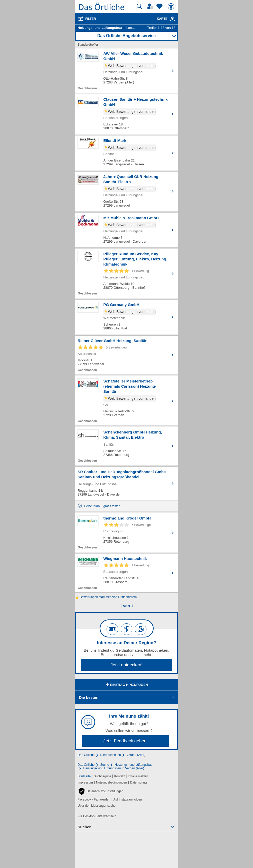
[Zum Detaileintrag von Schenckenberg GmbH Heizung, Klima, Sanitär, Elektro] (127, 446)
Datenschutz (139, 782)
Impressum (85, 782)
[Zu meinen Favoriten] (160, 6)
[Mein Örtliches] (151, 6)
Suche (105, 765)
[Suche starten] (139, 6)
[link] (172, 19)
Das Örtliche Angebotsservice (126, 36)
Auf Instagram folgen (128, 799)
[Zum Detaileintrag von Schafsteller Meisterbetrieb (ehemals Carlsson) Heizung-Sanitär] (127, 401)
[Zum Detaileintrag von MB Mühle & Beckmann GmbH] (127, 230)
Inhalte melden (138, 776)
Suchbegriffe (102, 776)
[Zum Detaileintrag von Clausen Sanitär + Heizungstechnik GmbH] (127, 114)
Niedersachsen (111, 755)
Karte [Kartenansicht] (166, 19)
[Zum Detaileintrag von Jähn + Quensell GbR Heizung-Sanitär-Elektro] (127, 191)
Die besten (89, 697)
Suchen (85, 827)
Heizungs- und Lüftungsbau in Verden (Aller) (114, 768)
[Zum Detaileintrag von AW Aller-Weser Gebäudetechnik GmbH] (127, 71)
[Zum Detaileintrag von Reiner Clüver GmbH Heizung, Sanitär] (127, 355)
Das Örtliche (86, 755)
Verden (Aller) (136, 755)
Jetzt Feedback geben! (126, 741)
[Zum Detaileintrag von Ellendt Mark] (127, 153)
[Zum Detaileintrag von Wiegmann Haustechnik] (127, 573)
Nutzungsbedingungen (111, 782)
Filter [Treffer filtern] (91, 19)
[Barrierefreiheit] (172, 6)
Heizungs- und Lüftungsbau (134, 765)
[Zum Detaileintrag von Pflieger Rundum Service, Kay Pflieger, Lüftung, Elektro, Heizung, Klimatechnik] (127, 273)
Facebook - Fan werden (94, 799)
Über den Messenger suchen (98, 806)
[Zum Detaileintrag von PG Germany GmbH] (127, 317)
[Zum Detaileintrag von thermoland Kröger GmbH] (127, 533)
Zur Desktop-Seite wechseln (97, 816)
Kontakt (120, 776)
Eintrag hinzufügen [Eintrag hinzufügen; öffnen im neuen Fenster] (126, 685)
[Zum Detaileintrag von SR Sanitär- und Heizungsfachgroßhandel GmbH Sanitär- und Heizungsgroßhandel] (127, 483)
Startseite (84, 776)
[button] (101, 791)
